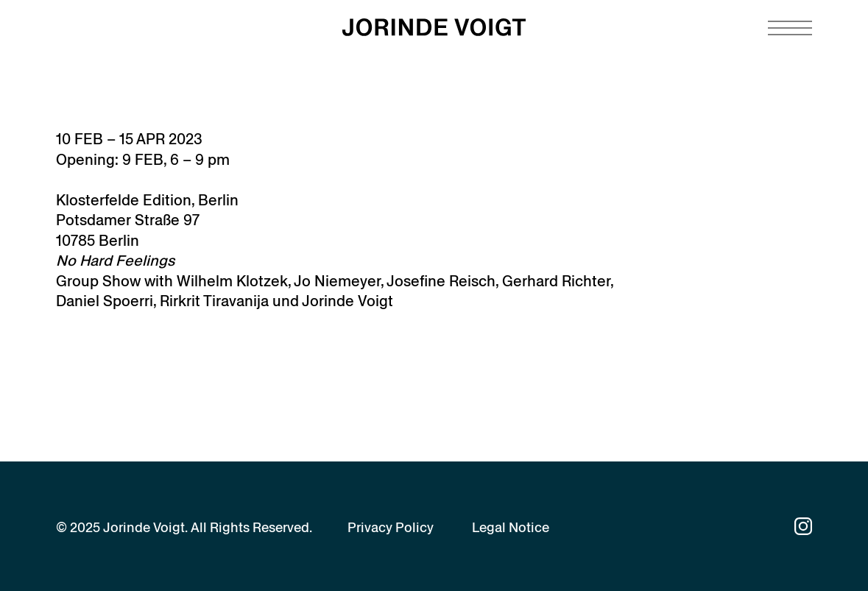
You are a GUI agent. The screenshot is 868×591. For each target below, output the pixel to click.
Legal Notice (511, 527)
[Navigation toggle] (790, 28)
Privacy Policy (391, 527)
